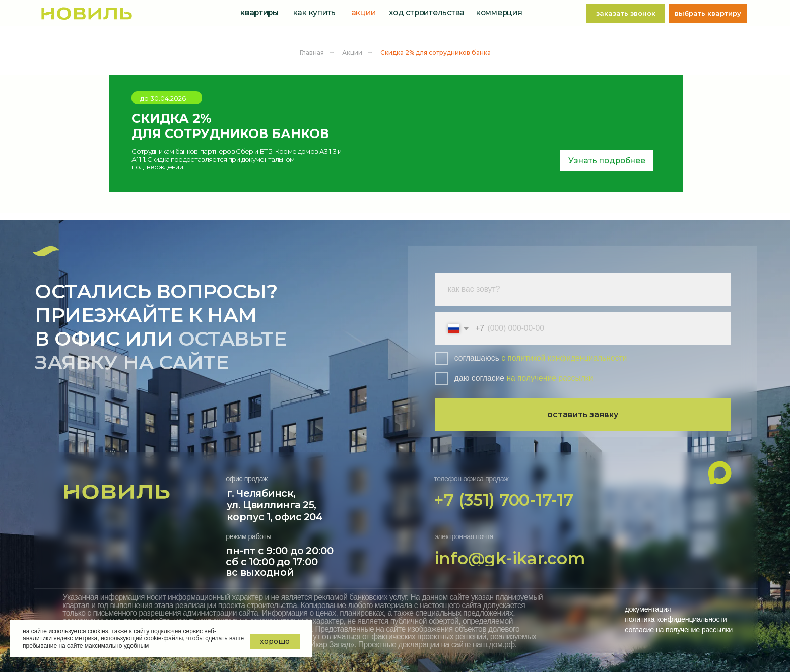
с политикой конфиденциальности (564, 358)
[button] (626, 13)
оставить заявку (583, 414)
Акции (352, 53)
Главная (312, 53)
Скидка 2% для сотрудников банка (436, 53)
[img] (86, 13)
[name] (583, 289)
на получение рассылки (550, 378)
